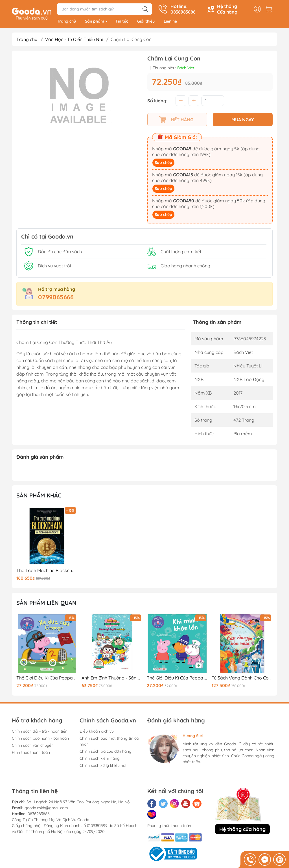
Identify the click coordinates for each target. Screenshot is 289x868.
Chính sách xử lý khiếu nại (103, 766)
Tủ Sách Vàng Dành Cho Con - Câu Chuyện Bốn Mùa (242, 679)
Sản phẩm (98, 23)
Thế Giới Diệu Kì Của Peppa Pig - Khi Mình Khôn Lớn (177, 679)
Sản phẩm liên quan (46, 603)
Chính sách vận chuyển (33, 746)
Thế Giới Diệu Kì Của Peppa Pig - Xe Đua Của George (47, 679)
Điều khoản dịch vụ (97, 732)
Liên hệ (170, 22)
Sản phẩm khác (39, 496)
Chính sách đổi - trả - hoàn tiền (40, 732)
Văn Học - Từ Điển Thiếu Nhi (74, 40)
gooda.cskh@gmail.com (46, 808)
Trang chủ (66, 22)
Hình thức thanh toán (31, 753)
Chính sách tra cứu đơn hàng (106, 752)
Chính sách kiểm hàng (100, 759)
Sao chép (163, 163)
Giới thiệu (146, 22)
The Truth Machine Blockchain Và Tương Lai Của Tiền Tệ (47, 571)
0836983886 (39, 814)
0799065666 (56, 298)
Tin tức (122, 22)
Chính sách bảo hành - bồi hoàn (40, 739)
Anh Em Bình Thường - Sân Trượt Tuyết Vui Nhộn (112, 679)
